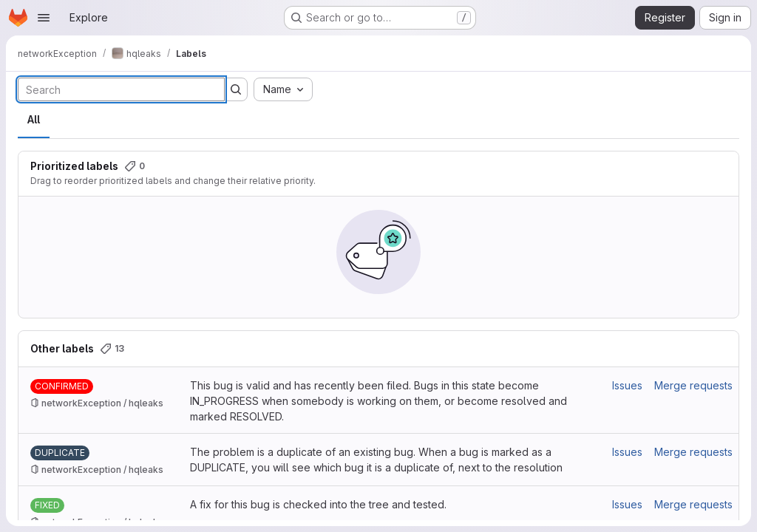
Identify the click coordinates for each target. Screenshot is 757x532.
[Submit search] (236, 89)
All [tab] (34, 119)
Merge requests (693, 385)
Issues (627, 385)
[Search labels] (121, 89)
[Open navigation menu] (44, 18)
